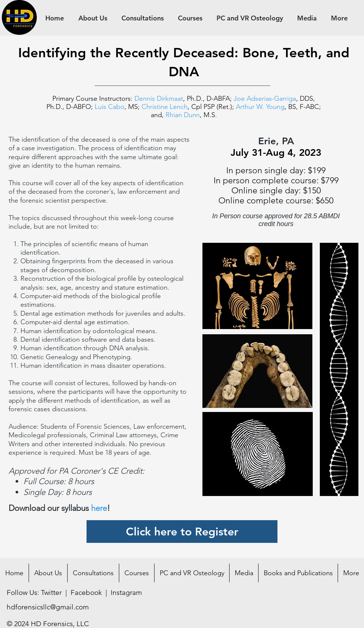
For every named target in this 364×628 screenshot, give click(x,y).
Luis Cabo (110, 107)
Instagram (126, 592)
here (99, 508)
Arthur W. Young (260, 107)
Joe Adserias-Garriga (265, 99)
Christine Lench (165, 107)
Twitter (51, 592)
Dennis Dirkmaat (159, 99)
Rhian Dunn (183, 115)
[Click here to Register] (182, 532)
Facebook (86, 592)
